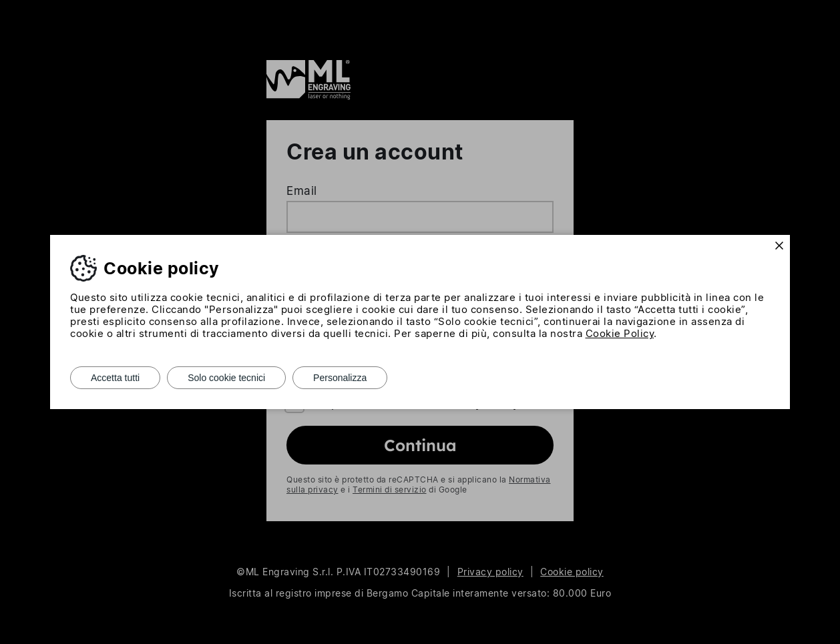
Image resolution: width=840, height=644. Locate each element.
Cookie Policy (620, 333)
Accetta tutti (115, 378)
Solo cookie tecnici (226, 378)
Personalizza (340, 378)
